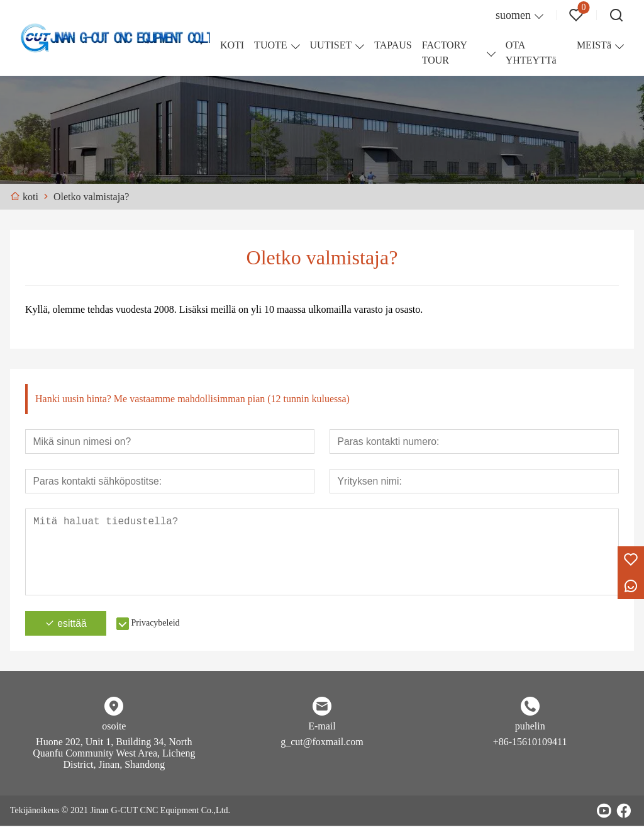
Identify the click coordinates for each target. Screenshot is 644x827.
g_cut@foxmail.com (322, 743)
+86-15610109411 (530, 743)
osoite (114, 727)
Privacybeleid (159, 624)
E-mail (322, 727)
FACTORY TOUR (445, 53)
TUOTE (270, 45)
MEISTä (594, 45)
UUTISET (331, 45)
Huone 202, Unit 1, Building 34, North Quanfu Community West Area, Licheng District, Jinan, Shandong (114, 754)
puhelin (530, 727)
